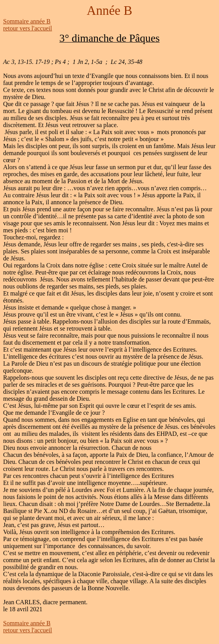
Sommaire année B (27, 21)
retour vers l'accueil (27, 28)
